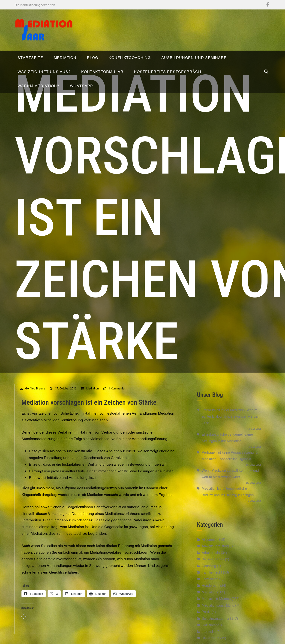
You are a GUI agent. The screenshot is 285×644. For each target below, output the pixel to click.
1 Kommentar (117, 398)
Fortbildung (210, 589)
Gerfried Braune (35, 398)
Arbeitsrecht (211, 562)
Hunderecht (210, 595)
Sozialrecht (210, 635)
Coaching (209, 576)
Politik (206, 622)
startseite (209, 641)
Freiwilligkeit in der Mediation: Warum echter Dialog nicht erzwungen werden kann (230, 426)
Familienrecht (212, 582)
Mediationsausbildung (218, 615)
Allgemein (209, 549)
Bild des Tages (213, 569)
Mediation (93, 398)
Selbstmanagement (216, 628)
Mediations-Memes (216, 609)
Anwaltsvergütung (215, 556)
